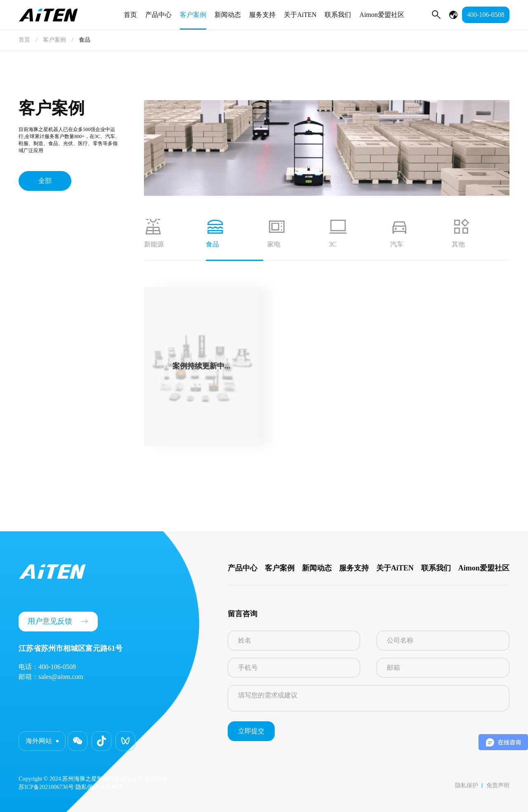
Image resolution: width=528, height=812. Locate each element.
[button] (78, 741)
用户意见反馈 (58, 621)
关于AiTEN (300, 15)
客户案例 (193, 15)
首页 (130, 15)
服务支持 (262, 15)
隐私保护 (467, 785)
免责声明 (498, 785)
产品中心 (158, 15)
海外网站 (39, 741)
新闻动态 (228, 15)
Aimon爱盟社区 (382, 15)
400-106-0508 (486, 15)
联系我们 (338, 15)
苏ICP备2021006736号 (46, 787)
